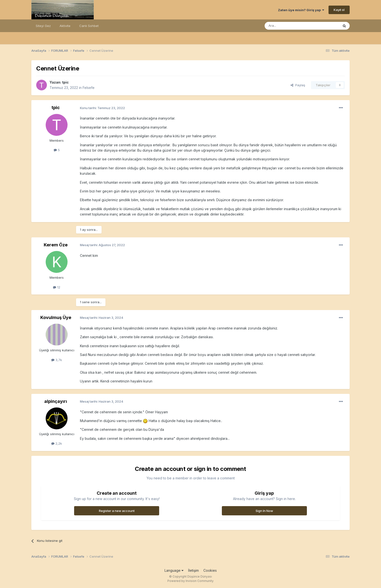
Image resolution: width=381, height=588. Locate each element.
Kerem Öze (56, 245)
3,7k (57, 360)
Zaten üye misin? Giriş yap (301, 10)
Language (174, 570)
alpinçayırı (56, 401)
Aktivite (65, 26)
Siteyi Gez (43, 26)
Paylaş (298, 85)
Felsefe (89, 88)
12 (57, 287)
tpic (65, 82)
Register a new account (117, 511)
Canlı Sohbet (89, 26)
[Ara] (289, 26)
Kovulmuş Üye (56, 317)
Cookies (210, 570)
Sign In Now (264, 511)
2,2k (57, 443)
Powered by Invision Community (190, 581)
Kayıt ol (339, 10)
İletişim (193, 570)
